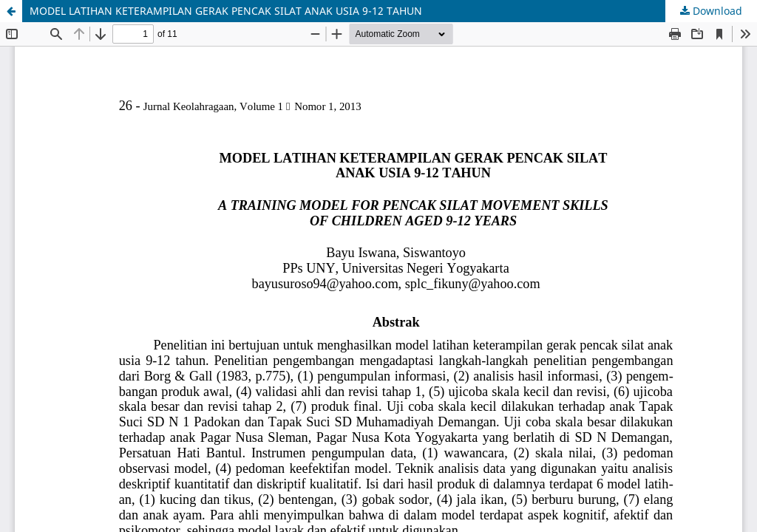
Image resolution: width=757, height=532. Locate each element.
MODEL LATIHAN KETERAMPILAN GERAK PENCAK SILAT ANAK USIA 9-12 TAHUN (226, 11)
